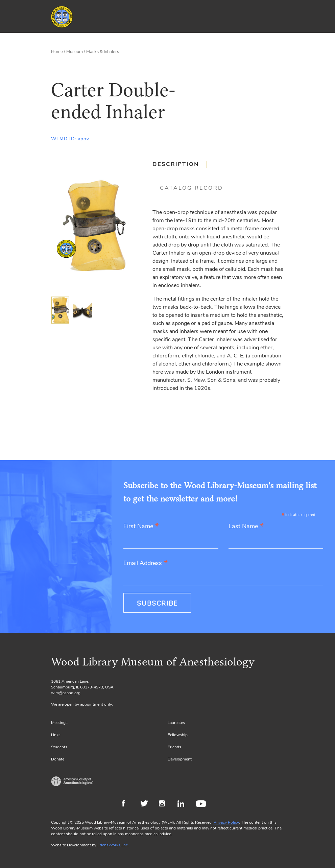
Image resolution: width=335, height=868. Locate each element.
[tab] (180, 164)
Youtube (202, 804)
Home (57, 52)
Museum (75, 52)
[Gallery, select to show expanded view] (94, 226)
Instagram (165, 804)
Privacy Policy (226, 822)
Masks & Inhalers (103, 52)
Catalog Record (192, 188)
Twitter (146, 804)
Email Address (146, 564)
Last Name (246, 527)
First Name (141, 527)
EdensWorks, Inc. (113, 845)
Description (176, 164)
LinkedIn (183, 804)
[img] (60, 310)
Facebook (128, 804)
